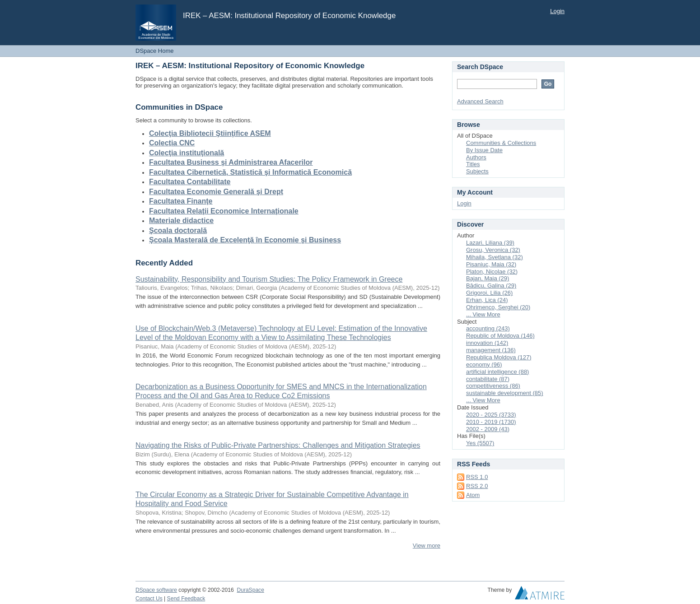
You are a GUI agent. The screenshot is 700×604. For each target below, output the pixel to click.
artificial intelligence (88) (497, 372)
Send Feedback (186, 599)
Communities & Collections (501, 143)
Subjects (477, 171)
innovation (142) (487, 343)
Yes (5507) (480, 443)
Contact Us (149, 599)
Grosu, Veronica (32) (493, 250)
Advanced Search (480, 101)
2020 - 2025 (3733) (491, 415)
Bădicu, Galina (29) (491, 286)
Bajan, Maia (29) (488, 278)
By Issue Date (484, 150)
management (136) (491, 350)
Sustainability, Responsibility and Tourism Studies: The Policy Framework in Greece (269, 279)
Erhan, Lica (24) (487, 300)
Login (557, 11)
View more (427, 546)
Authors (476, 157)
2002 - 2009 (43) (488, 429)
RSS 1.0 (477, 477)
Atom (473, 495)
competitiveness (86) (493, 386)
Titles (473, 164)
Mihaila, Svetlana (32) (495, 257)
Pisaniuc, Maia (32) (491, 264)
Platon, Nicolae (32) (492, 272)
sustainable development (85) (505, 393)
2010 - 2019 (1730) (491, 422)
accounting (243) (488, 328)
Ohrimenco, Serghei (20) (498, 307)
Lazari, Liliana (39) (490, 243)
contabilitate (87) (488, 379)
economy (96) (484, 365)
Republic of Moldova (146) (500, 336)
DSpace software (156, 590)
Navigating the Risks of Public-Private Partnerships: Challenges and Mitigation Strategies (278, 445)
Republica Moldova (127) (499, 357)
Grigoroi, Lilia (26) (489, 293)
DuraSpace (250, 590)
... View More (483, 314)
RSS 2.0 (477, 486)
